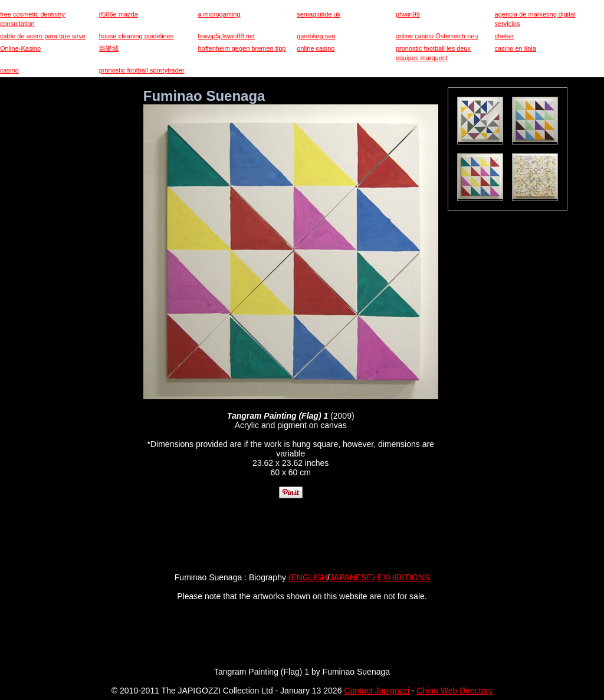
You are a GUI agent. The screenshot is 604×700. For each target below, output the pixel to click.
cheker (505, 36)
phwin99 (408, 14)
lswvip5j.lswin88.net (226, 36)
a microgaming (219, 14)
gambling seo (316, 36)
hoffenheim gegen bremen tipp (242, 48)
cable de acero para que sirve (43, 36)
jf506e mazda (119, 14)
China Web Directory (454, 691)
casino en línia (516, 48)
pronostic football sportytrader (142, 70)
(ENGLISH (308, 577)
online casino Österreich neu (437, 36)
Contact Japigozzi (377, 691)
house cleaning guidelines (137, 36)
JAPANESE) (352, 577)
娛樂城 (109, 48)
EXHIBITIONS (404, 577)
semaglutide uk (319, 14)
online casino (316, 48)
